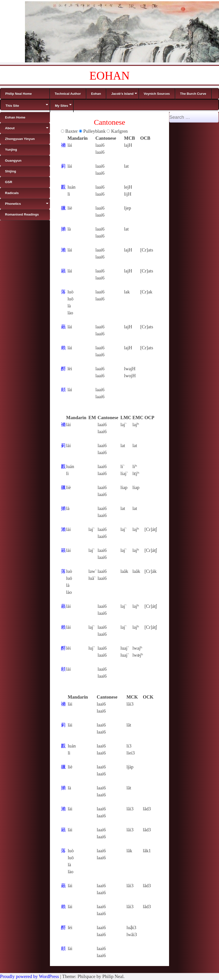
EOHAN (109, 76)
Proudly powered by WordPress (29, 976)
